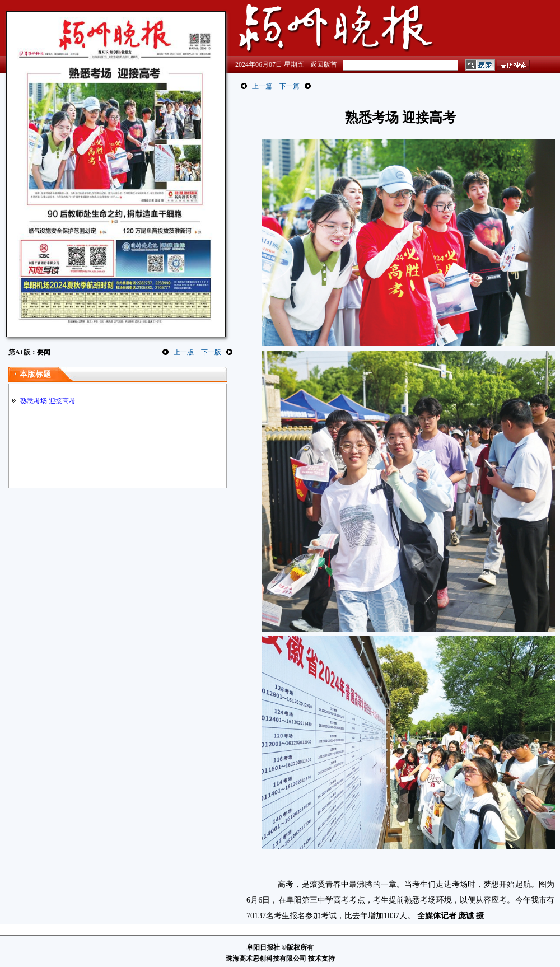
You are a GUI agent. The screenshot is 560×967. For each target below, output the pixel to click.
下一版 (211, 352)
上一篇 (262, 86)
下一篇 (290, 86)
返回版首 (324, 64)
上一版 (184, 352)
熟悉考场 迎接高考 (48, 401)
